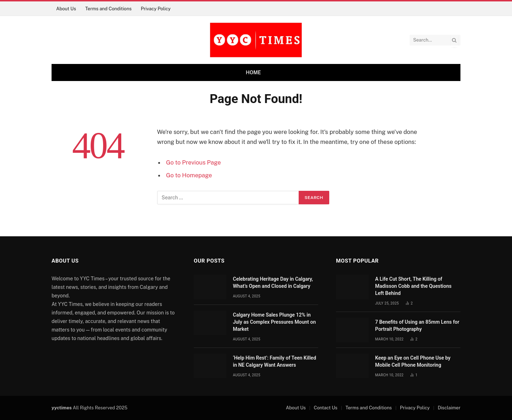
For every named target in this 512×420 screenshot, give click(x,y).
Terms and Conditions (108, 9)
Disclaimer (449, 408)
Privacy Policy (156, 9)
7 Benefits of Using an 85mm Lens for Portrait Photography (417, 325)
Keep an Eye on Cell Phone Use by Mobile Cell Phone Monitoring (413, 361)
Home (253, 72)
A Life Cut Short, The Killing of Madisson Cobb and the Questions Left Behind (413, 286)
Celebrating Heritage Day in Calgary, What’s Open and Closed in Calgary (273, 282)
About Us (66, 9)
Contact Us (326, 408)
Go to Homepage (189, 175)
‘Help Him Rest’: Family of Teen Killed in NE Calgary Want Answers (274, 361)
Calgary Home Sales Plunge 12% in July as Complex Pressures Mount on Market (274, 322)
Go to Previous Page (193, 162)
